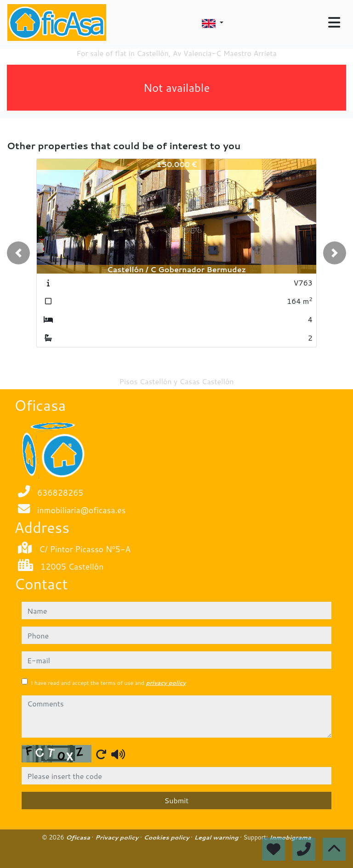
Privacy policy (118, 837)
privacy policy (166, 683)
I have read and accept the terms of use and (108, 683)
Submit (177, 800)
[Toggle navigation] (334, 22)
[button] (18, 253)
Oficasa (79, 837)
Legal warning (217, 837)
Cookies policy (167, 837)
